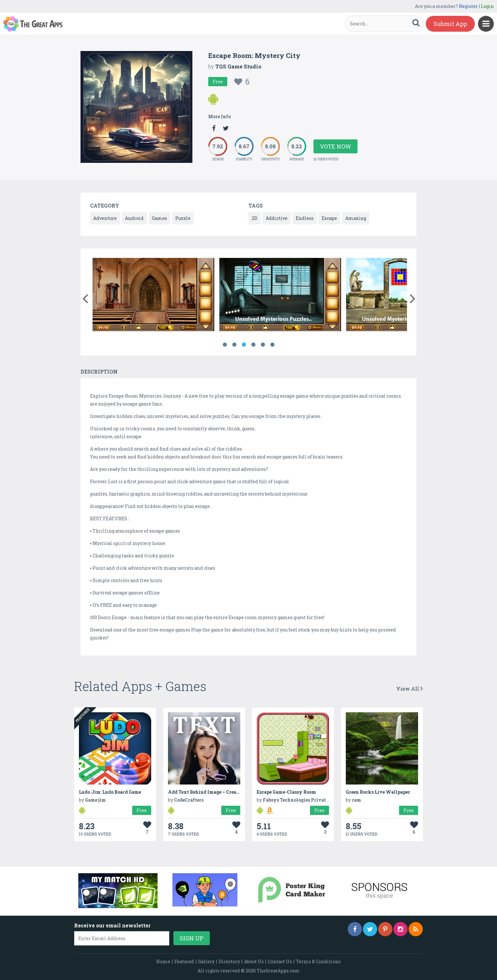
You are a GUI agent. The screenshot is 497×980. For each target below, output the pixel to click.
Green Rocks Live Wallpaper (378, 792)
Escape (329, 218)
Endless (305, 218)
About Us (254, 961)
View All (410, 689)
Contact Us (280, 961)
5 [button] (263, 345)
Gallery (206, 961)
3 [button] (244, 345)
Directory (229, 961)
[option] (153, 295)
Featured (184, 961)
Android (134, 218)
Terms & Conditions (318, 961)
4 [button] (253, 345)
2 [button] (234, 345)
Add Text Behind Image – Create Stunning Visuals (225, 792)
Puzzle (183, 218)
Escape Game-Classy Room (286, 792)
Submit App (450, 24)
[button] (85, 297)
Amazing (356, 218)
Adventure (105, 218)
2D (255, 218)
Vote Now (336, 146)
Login (487, 6)
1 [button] (225, 345)
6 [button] (272, 345)
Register (468, 6)
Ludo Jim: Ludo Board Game (110, 792)
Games (159, 218)
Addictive (277, 218)
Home (163, 961)
